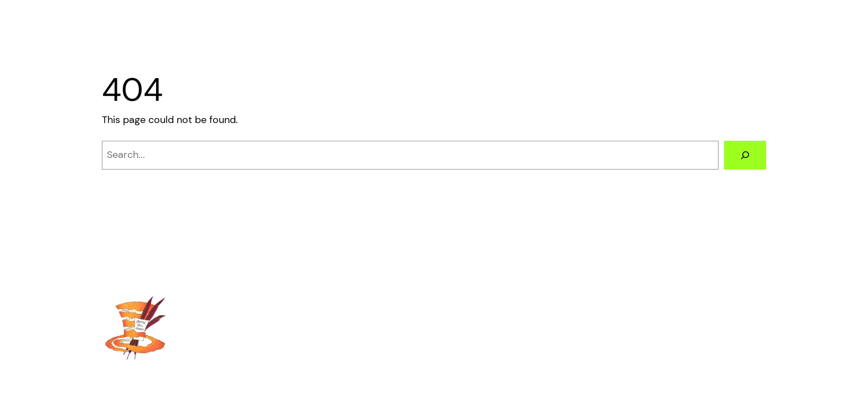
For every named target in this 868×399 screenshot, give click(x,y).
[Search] (745, 155)
